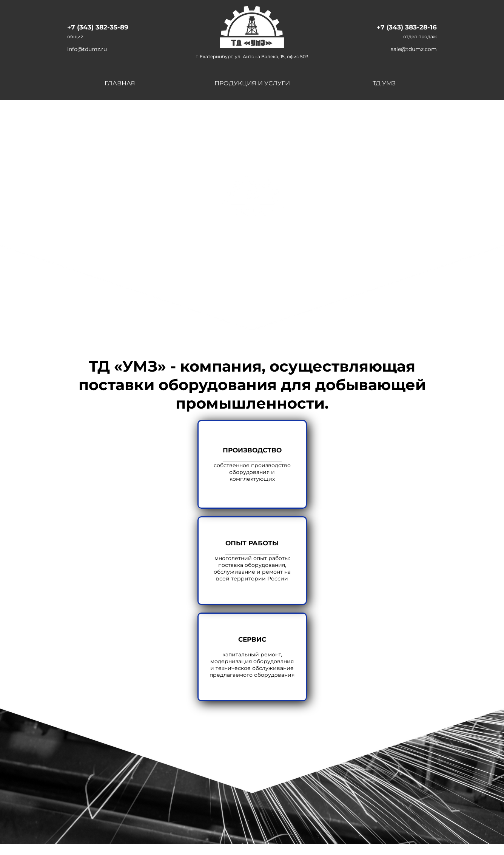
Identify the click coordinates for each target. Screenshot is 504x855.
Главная (120, 83)
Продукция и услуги (252, 83)
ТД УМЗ (384, 83)
